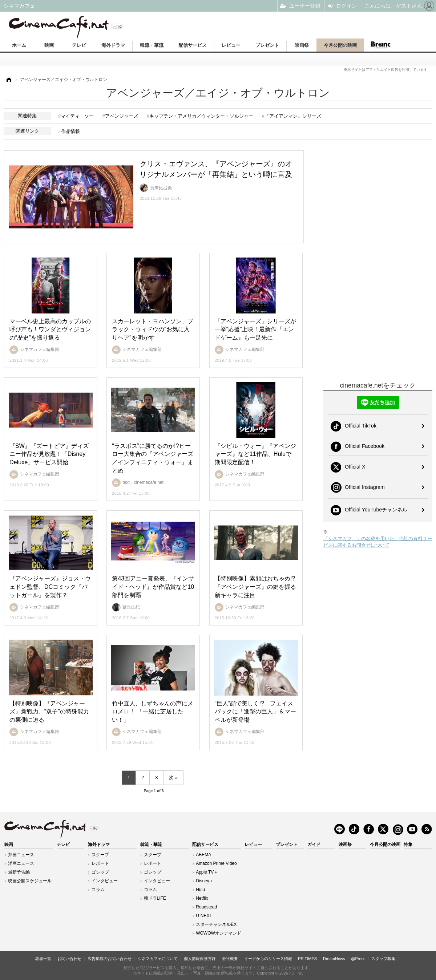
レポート (100, 863)
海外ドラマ (113, 45)
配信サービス (193, 45)
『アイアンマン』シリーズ (293, 116)
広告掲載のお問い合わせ (110, 959)
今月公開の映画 (340, 45)
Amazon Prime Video (216, 863)
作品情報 (70, 131)
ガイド (314, 845)
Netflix (202, 898)
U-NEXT (204, 916)
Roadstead (206, 907)
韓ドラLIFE (155, 898)
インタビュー (105, 881)
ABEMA (203, 855)
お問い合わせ (69, 959)
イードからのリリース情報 (268, 959)
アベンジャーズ (122, 116)
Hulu (200, 890)
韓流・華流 (152, 45)
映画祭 (302, 45)
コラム (98, 890)
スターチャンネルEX (216, 924)
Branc (380, 45)
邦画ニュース (21, 855)
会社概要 (230, 959)
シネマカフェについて (158, 959)
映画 (49, 45)
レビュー (231, 45)
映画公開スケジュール (30, 881)
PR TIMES (307, 959)
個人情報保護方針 (200, 959)
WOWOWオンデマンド (219, 933)
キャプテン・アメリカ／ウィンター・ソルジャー (201, 116)
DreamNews (334, 959)
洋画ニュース (21, 863)
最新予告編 (19, 872)
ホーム (19, 45)
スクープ (100, 855)
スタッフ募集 (383, 959)
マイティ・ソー (77, 116)
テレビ (79, 45)
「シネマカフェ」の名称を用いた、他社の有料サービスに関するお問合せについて (378, 542)
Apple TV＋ (207, 872)
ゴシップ (100, 872)
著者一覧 (43, 959)
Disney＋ (205, 881)
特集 (408, 845)
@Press (358, 959)
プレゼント (267, 45)
